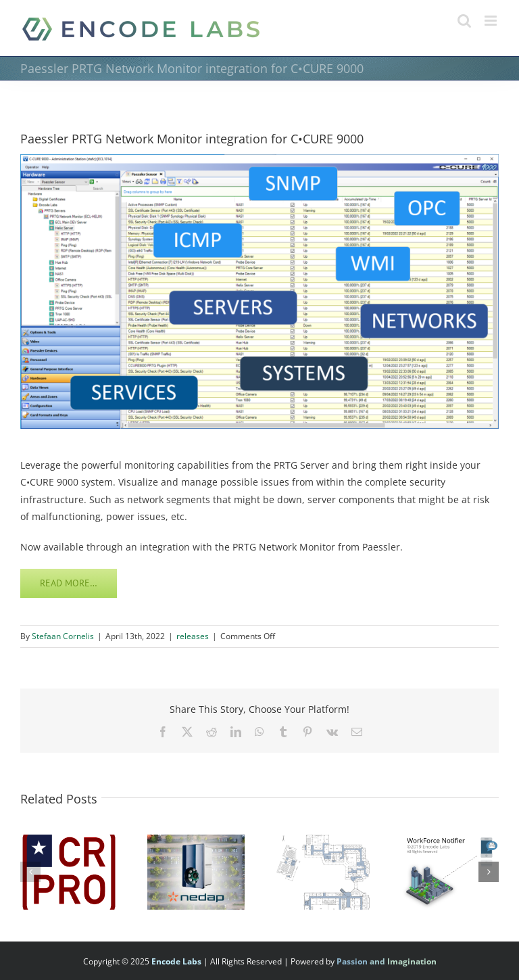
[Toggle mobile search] (464, 21)
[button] (30, 872)
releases (193, 636)
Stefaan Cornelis (63, 636)
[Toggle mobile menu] (492, 21)
